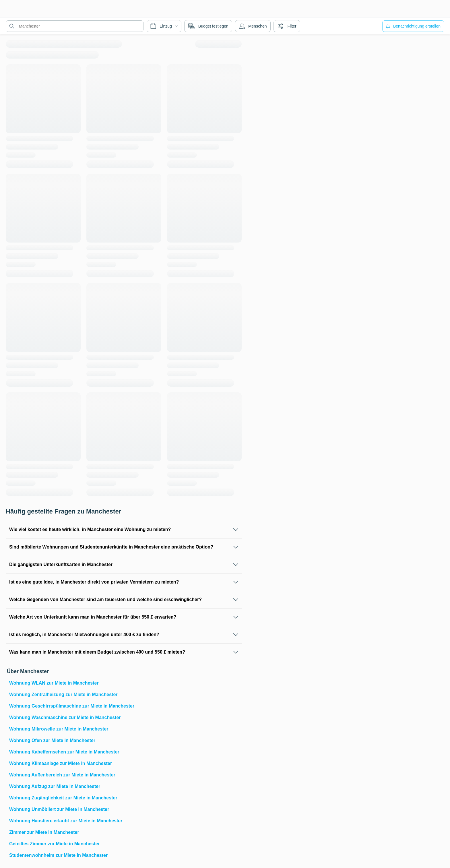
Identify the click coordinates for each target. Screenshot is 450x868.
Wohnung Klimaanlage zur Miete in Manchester (61, 763)
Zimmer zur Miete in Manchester (44, 832)
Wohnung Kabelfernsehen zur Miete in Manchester (64, 752)
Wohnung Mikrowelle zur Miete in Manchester (59, 729)
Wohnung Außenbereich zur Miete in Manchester (62, 775)
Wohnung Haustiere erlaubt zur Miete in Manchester (66, 821)
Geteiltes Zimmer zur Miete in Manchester (55, 844)
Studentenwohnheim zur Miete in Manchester (58, 855)
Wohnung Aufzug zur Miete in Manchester (55, 786)
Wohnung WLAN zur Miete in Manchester (54, 683)
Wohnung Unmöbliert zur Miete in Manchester (59, 809)
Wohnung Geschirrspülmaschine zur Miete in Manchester (72, 706)
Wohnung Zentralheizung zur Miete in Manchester (63, 694)
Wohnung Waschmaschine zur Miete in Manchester (65, 717)
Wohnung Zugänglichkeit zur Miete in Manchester (63, 798)
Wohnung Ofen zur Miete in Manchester (52, 740)
